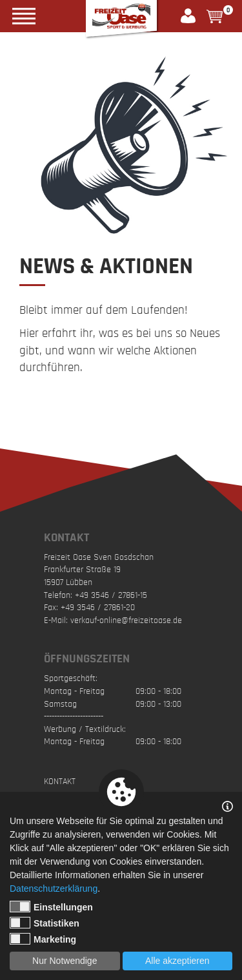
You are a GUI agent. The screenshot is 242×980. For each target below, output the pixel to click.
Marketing (43, 939)
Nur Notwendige (65, 961)
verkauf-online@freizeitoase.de (126, 620)
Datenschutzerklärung (54, 889)
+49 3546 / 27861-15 (111, 595)
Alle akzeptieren (177, 961)
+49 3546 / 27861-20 (98, 608)
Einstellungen (51, 907)
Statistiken (45, 923)
